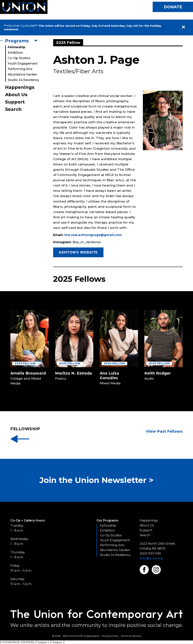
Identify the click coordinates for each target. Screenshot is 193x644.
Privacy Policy (110, 636)
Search (13, 109)
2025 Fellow (25, 363)
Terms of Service (131, 636)
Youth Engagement (23, 64)
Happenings (20, 87)
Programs (17, 41)
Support (15, 102)
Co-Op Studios (19, 58)
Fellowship (16, 47)
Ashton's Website (78, 252)
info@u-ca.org (151, 558)
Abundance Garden (22, 74)
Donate (173, 7)
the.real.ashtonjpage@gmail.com (93, 235)
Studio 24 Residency (23, 80)
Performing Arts (20, 69)
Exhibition (15, 53)
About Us (16, 95)
